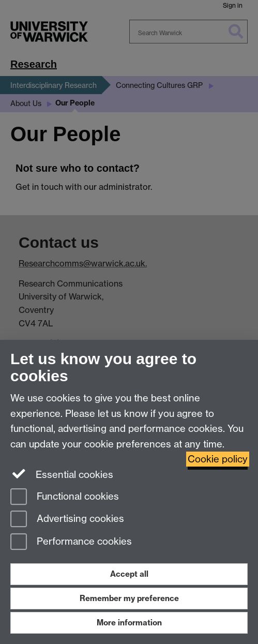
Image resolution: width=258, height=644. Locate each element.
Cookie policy (218, 459)
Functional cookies (65, 497)
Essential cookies (62, 474)
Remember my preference (129, 598)
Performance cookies (71, 542)
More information (129, 623)
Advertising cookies (67, 520)
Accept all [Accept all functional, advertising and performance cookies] (129, 574)
